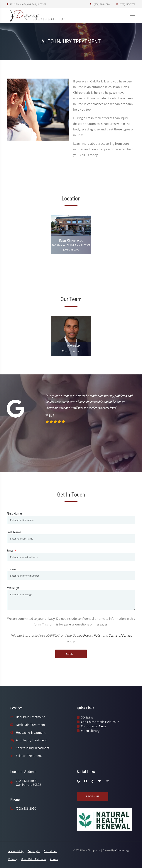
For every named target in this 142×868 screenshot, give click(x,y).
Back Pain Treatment (30, 717)
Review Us (93, 796)
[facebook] (86, 781)
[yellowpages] (107, 781)
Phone (11, 569)
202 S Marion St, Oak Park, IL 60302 (26, 4)
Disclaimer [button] (50, 851)
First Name (14, 514)
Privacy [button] (13, 859)
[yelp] (93, 781)
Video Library (90, 731)
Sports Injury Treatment (33, 748)
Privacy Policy (92, 635)
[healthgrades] (100, 781)
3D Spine (87, 717)
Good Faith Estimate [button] (33, 859)
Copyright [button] (34, 851)
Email (12, 551)
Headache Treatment (31, 733)
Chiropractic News (94, 726)
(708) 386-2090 (100, 4)
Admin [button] (54, 859)
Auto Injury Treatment (31, 740)
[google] (78, 781)
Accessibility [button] (16, 851)
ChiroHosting (122, 850)
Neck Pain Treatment (31, 725)
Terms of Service (120, 635)
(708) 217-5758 (126, 4)
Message (13, 588)
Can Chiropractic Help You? (100, 722)
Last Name (14, 532)
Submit (71, 654)
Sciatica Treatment (29, 756)
